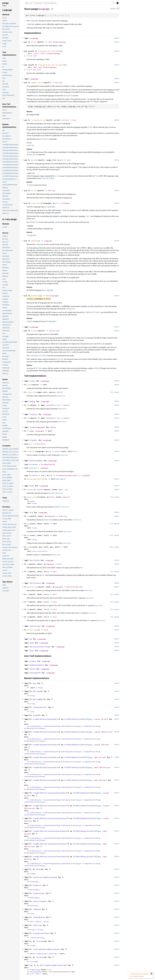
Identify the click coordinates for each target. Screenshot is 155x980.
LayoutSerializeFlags (9, 351)
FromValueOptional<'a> (10, 179)
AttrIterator (6, 259)
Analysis (5, 236)
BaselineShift (7, 388)
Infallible (40, 444)
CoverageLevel (7, 394)
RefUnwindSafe (7, 113)
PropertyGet (6, 190)
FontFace (5, 293)
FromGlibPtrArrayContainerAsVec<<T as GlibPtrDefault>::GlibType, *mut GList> (11, 170)
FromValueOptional (53, 965)
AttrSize (5, 271)
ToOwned (5, 196)
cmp (29, 516)
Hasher (40, 490)
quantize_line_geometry (10, 547)
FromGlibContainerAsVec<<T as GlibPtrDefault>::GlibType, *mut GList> (11, 153)
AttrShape (5, 268)
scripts (4, 44)
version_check (7, 573)
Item (4, 333)
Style (4, 423)
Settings (117, 3)
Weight (5, 437)
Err (31, 444)
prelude (5, 227)
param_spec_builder (36, 479)
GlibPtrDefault (72, 719)
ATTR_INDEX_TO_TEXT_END (10, 460)
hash (29, 490)
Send (4, 90)
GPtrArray (106, 732)
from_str (31, 451)
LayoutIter (6, 345)
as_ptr (4, 18)
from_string (6, 29)
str (60, 160)
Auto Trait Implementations (9, 105)
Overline (5, 411)
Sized (34, 503)
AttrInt (4, 253)
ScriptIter (5, 365)
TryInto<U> (6, 213)
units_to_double (7, 567)
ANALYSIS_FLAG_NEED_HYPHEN (11, 455)
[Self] (51, 497)
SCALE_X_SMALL (7, 492)
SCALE (4, 472)
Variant (5, 434)
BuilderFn (34, 475)
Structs (5, 233)
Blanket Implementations (9, 126)
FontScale (5, 403)
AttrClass (5, 239)
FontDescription (7, 291)
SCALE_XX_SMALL (8, 486)
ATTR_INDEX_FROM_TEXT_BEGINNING (11, 458)
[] (118, 9)
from (29, 431)
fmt (29, 405)
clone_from (32, 392)
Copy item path (52, 9)
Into (38, 869)
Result (67, 405)
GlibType (87, 719)
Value (53, 427)
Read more (61, 396)
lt (28, 594)
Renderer (5, 359)
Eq (3, 67)
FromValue (40, 954)
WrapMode (6, 440)
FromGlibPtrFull (89, 726)
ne (28, 572)
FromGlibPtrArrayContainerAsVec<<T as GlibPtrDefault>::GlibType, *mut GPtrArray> (11, 173)
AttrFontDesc (6, 248)
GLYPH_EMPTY (7, 463)
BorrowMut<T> (7, 136)
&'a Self (33, 56)
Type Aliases (7, 582)
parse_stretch (7, 536)
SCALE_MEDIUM (7, 478)
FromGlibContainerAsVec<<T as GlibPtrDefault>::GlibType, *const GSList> (11, 150)
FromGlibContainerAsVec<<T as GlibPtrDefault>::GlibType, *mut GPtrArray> (11, 156)
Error (32, 974)
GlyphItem (6, 319)
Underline (5, 431)
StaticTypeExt (7, 193)
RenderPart (6, 414)
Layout (4, 339)
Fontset (5, 308)
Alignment (6, 383)
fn (42, 475)
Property (5, 188)
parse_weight (7, 544)
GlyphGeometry (7, 313)
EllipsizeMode (7, 400)
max (29, 524)
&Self (59, 392)
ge (28, 617)
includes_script (7, 32)
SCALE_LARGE (7, 475)
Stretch (5, 420)
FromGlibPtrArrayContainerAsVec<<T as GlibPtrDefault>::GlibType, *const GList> (11, 162)
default (5, 21)
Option (70, 587)
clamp (30, 547)
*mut (50, 42)
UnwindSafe (6, 119)
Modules (6, 224)
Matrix (4, 354)
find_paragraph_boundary (10, 516)
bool (75, 120)
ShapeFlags (6, 368)
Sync (4, 98)
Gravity (5, 406)
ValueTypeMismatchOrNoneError (61, 972)
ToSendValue (6, 199)
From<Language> (8, 70)
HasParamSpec (7, 75)
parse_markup (7, 533)
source (113, 8)
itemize (5, 522)
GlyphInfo (5, 316)
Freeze (4, 110)
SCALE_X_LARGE (7, 489)
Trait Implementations (9, 54)
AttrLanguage (7, 262)
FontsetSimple (7, 311)
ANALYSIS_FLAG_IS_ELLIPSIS (11, 452)
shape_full (6, 556)
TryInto (40, 957)
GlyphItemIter (7, 325)
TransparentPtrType (37, 938)
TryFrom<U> (6, 208)
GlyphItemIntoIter (8, 322)
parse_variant (7, 542)
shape (4, 553)
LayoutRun (6, 591)
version (5, 570)
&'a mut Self (35, 70)
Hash (4, 78)
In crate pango (10, 219)
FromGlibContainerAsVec (45, 719)
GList (104, 719)
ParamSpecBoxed (48, 464)
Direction (5, 397)
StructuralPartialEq (8, 95)
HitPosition (6, 331)
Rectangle (5, 356)
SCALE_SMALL (7, 480)
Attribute (5, 276)
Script (4, 417)
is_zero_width (7, 519)
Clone (4, 58)
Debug (4, 61)
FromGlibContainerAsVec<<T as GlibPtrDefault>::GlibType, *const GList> (11, 145)
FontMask (5, 302)
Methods (6, 15)
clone (30, 385)
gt (28, 609)
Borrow (36, 691)
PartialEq (5, 84)
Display (5, 64)
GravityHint (6, 408)
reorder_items (7, 550)
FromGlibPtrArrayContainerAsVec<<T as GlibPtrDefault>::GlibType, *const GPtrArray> (11, 165)
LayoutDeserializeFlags (10, 342)
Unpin (4, 116)
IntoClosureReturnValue (10, 185)
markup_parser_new (9, 530)
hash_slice (32, 497)
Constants (6, 446)
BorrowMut (38, 699)
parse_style (6, 539)
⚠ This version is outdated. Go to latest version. (139, 975)
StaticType (6, 93)
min (29, 535)
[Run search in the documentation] (68, 3)
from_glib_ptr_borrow (9, 24)
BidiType (5, 391)
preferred (5, 38)
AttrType (5, 386)
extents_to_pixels (8, 510)
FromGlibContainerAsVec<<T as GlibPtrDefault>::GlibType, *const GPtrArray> (11, 148)
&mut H (66, 497)
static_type (33, 630)
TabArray (5, 374)
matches (5, 35)
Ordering (63, 516)
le (28, 602)
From (32, 427)
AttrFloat (5, 245)
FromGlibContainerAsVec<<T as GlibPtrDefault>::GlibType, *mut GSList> (11, 159)
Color (4, 279)
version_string (7, 576)
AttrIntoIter (6, 256)
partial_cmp (33, 587)
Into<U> (5, 182)
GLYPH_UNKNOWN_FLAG (10, 469)
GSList (105, 745)
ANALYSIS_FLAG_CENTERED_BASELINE (11, 449)
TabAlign (5, 426)
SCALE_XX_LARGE (8, 483)
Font (4, 288)
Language (7, 10)
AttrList (5, 265)
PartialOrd (6, 87)
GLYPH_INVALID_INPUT (9, 466)
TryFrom (40, 941)
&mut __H (63, 490)
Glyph (4, 585)
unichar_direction (8, 562)
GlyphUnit (5, 588)
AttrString (5, 273)
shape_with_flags (8, 559)
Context (5, 282)
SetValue (33, 468)
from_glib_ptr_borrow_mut (11, 26)
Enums (5, 379)
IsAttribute (6, 501)
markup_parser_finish (9, 527)
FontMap (5, 299)
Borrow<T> (6, 133)
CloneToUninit (7, 139)
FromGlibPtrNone (49, 726)
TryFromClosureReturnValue (11, 211)
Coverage (5, 285)
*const (37, 53)
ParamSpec (34, 464)
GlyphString (6, 328)
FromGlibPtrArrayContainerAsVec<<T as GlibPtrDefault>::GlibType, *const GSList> (11, 168)
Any (4, 130)
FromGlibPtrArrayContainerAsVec (49, 793)
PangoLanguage (59, 42)
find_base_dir (7, 513)
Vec (47, 296)
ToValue (38, 922)
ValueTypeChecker (36, 972)
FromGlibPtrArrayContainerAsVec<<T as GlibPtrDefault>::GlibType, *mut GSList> (11, 176)
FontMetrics (6, 305)
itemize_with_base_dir (9, 524)
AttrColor (5, 242)
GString (58, 83)
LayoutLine (6, 348)
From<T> (5, 142)
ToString (5, 202)
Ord (4, 81)
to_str (4, 46)
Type (46, 630)
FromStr (5, 73)
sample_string (7, 41)
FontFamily (6, 296)
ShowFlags (6, 371)
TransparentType (8, 205)
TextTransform (7, 428)
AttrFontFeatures (8, 250)
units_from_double (8, 564)
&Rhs (46, 572)
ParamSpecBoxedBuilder (66, 475)
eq (28, 564)
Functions (6, 507)
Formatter (50, 405)
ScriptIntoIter (7, 362)
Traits (5, 498)
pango (5, 3)
